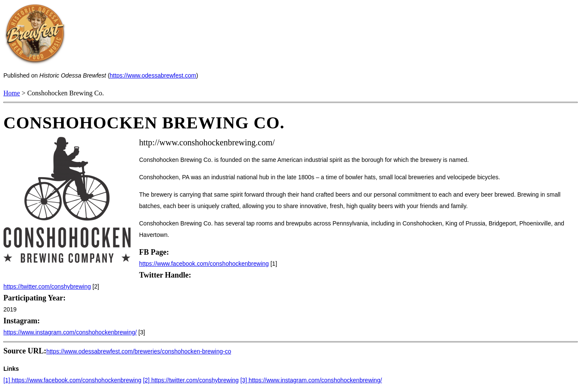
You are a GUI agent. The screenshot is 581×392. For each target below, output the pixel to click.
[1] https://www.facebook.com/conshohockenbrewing (72, 380)
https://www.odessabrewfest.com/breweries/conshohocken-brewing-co (139, 351)
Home (12, 93)
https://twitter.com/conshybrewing (47, 286)
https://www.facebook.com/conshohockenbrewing (204, 264)
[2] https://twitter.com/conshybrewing (191, 380)
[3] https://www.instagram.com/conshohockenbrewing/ (311, 380)
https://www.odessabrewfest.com (153, 75)
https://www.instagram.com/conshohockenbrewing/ (70, 332)
